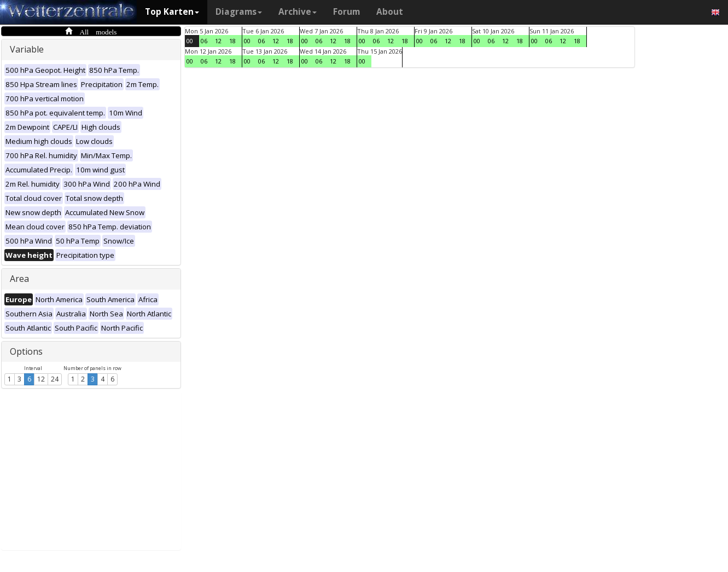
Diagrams (239, 12)
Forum (346, 12)
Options (26, 351)
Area (19, 279)
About (390, 12)
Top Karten (172, 12)
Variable (27, 49)
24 (55, 379)
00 (190, 41)
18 (232, 41)
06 (204, 41)
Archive (298, 12)
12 (41, 379)
